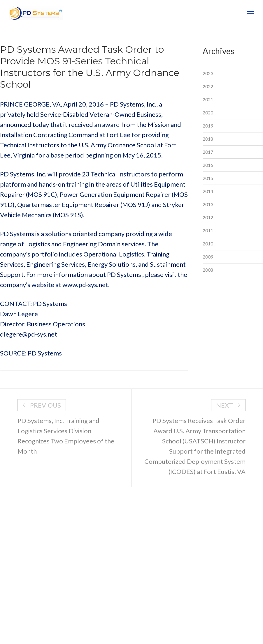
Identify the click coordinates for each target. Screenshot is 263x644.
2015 (208, 178)
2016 (208, 165)
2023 (208, 73)
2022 (208, 86)
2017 (208, 152)
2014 (208, 191)
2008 (208, 270)
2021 (208, 99)
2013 (208, 204)
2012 (208, 217)
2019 (208, 126)
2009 (208, 257)
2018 (208, 139)
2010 (208, 244)
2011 (208, 230)
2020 (208, 113)
